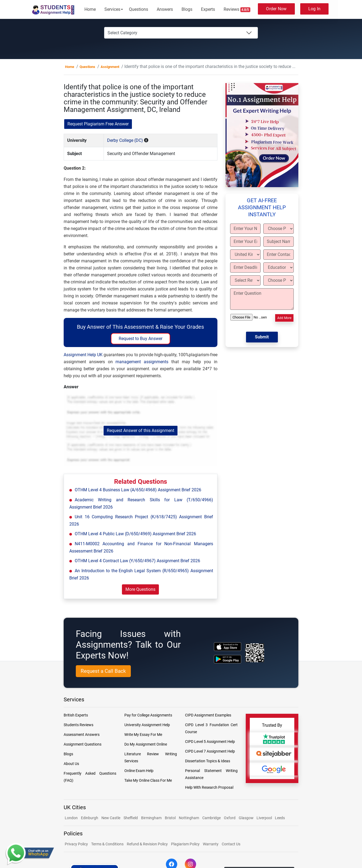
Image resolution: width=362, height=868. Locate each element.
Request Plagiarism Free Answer (98, 124)
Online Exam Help (139, 771)
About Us (71, 764)
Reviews (237, 9)
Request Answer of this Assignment (141, 430)
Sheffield (131, 818)
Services (112, 9)
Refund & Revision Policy (147, 844)
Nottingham (189, 818)
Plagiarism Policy (185, 844)
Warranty (211, 844)
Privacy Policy (76, 844)
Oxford (230, 818)
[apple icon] (228, 646)
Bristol (170, 818)
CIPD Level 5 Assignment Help (210, 742)
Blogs (187, 9)
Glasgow (247, 818)
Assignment (110, 67)
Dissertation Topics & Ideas (208, 761)
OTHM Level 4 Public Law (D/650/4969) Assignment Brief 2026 (135, 534)
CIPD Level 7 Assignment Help (210, 751)
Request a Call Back (103, 671)
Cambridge (211, 818)
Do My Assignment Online (146, 744)
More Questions (140, 589)
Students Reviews (78, 725)
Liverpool (265, 818)
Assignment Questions (83, 744)
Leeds (280, 818)
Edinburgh (90, 818)
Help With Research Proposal (209, 787)
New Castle (111, 818)
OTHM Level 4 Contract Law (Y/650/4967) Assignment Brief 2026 (137, 561)
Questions (139, 9)
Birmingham (151, 818)
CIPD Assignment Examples (208, 715)
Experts (208, 9)
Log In (315, 9)
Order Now (276, 9)
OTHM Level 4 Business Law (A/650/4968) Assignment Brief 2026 (138, 490)
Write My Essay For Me (143, 735)
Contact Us (231, 844)
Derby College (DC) (125, 140)
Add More (284, 318)
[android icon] (228, 659)
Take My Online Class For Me (148, 780)
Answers (165, 9)
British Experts (76, 715)
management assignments (142, 362)
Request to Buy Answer (141, 339)
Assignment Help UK (83, 355)
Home (90, 9)
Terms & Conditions (107, 844)
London (71, 818)
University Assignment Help (147, 725)
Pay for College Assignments (148, 715)
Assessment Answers (82, 735)
